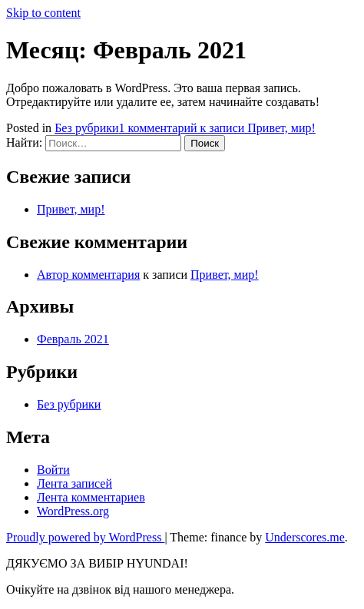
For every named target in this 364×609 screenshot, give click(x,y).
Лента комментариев (91, 497)
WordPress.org (73, 511)
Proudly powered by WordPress (85, 537)
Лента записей (74, 483)
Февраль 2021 (73, 339)
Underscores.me (305, 537)
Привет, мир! (71, 209)
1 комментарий (217, 128)
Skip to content (43, 13)
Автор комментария (88, 275)
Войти (53, 470)
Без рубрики (86, 128)
